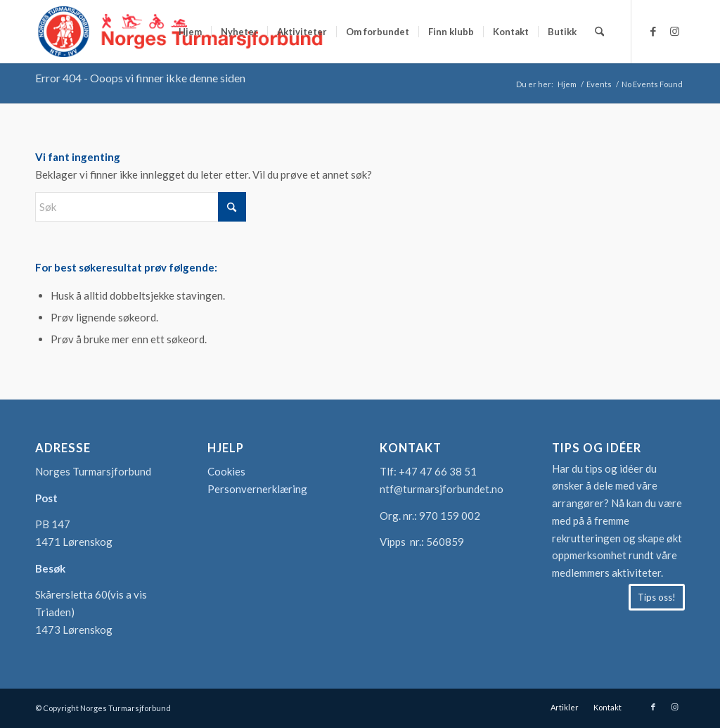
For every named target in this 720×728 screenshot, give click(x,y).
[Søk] (599, 32)
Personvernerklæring (257, 489)
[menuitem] (190, 32)
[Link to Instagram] (674, 31)
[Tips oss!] (657, 597)
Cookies (226, 471)
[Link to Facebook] (653, 31)
